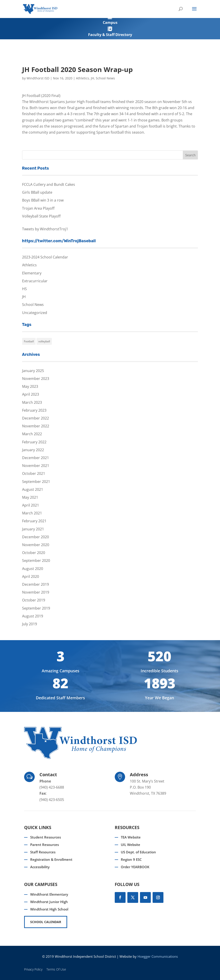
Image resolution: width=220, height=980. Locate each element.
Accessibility (40, 867)
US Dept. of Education (138, 852)
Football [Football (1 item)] (29, 341)
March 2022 (32, 434)
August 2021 (33, 489)
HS (24, 289)
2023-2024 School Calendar (45, 257)
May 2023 (30, 386)
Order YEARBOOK (135, 867)
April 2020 (31, 576)
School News (105, 78)
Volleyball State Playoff (41, 216)
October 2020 (34, 553)
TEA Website (131, 837)
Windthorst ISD (38, 78)
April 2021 (31, 505)
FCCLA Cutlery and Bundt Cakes (49, 184)
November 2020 (36, 545)
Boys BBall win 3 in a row (43, 200)
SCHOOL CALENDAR (46, 922)
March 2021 (32, 513)
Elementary (32, 273)
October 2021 (34, 473)
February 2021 (34, 521)
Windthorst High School (49, 909)
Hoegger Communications (158, 956)
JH (92, 78)
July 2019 (30, 624)
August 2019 (33, 616)
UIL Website (131, 845)
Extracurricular (35, 281)
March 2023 (32, 402)
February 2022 (34, 442)
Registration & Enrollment (51, 859)
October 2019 (34, 600)
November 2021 (36, 466)
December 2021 (36, 458)
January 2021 (33, 529)
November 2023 (36, 379)
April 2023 (31, 394)
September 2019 (36, 608)
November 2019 (36, 592)
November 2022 (36, 426)
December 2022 (36, 418)
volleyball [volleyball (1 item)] (44, 341)
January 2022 (33, 450)
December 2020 (36, 537)
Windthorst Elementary (49, 894)
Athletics (82, 78)
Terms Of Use (56, 969)
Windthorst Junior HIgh (49, 902)
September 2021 (36, 482)
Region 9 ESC (131, 859)
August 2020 (33, 569)
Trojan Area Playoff (38, 208)
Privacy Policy (33, 969)
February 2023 (34, 410)
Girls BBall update (37, 192)
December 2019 (36, 584)
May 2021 (30, 497)
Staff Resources (43, 852)
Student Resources (46, 837)
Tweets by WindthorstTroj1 (45, 229)
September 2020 (36, 561)
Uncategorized (35, 313)
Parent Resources (45, 845)
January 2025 (33, 371)
